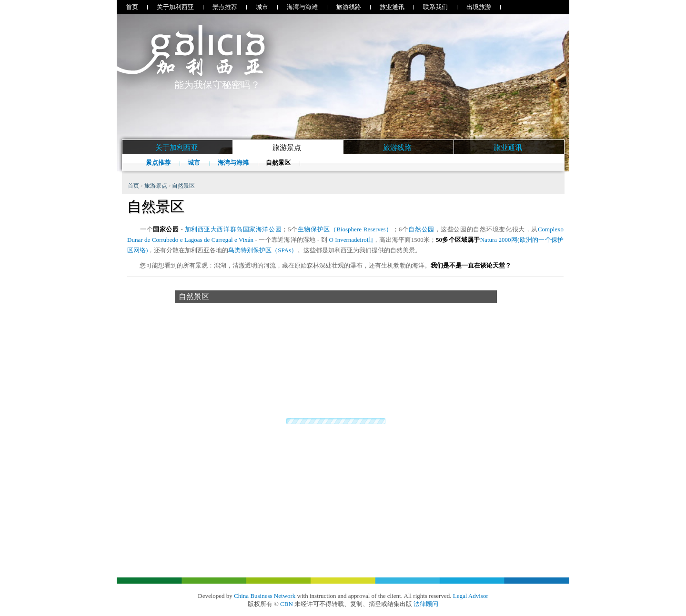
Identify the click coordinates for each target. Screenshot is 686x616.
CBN (287, 604)
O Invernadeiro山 (351, 240)
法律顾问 (426, 604)
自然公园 (421, 229)
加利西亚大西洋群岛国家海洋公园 (233, 229)
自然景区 (279, 163)
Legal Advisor (471, 596)
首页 (132, 7)
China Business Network (265, 596)
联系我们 (435, 7)
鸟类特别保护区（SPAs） (263, 250)
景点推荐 (225, 7)
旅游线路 (349, 7)
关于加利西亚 (175, 7)
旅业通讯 (392, 7)
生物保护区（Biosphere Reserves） (345, 229)
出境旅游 (479, 7)
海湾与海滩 (302, 7)
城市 (262, 7)
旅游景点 (156, 186)
